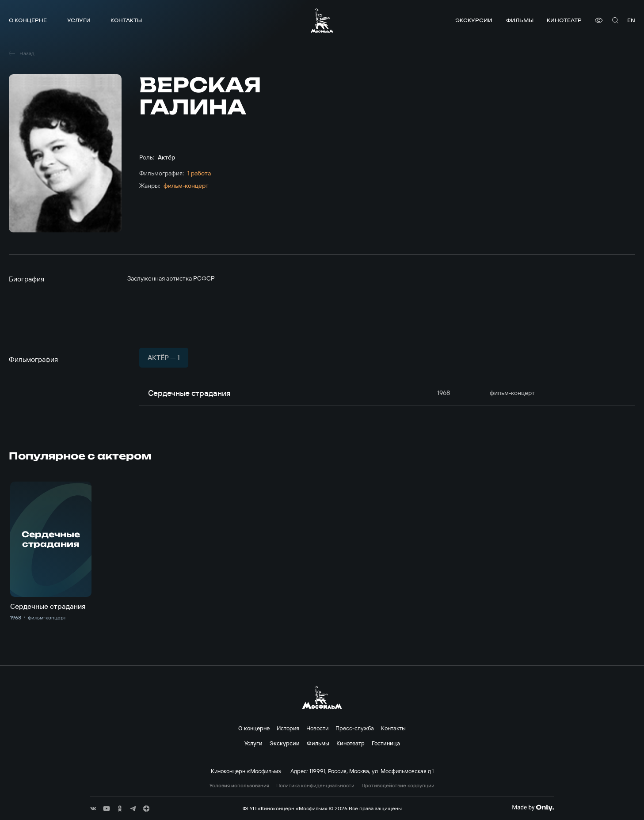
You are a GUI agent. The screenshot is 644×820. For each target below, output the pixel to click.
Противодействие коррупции (398, 786)
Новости (317, 728)
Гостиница (386, 743)
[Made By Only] (533, 808)
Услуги (79, 20)
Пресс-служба (355, 728)
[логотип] (322, 20)
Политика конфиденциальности (315, 786)
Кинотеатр (564, 20)
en (631, 20)
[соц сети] (93, 809)
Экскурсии (474, 20)
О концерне (28, 20)
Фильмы (520, 20)
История (288, 728)
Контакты (126, 20)
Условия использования (239, 786)
